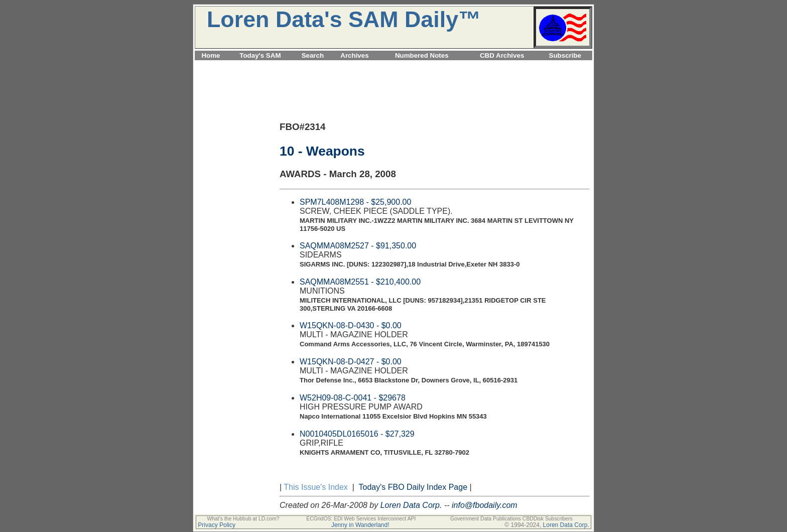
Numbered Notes (422, 55)
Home (211, 55)
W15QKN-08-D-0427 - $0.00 (351, 362)
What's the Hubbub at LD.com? (243, 519)
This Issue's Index (316, 487)
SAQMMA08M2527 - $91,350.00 (358, 246)
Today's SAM (260, 55)
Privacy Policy (217, 525)
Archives (354, 55)
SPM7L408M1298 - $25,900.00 (355, 202)
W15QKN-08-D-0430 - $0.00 (351, 325)
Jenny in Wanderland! (360, 525)
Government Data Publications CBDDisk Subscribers (511, 519)
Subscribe (565, 55)
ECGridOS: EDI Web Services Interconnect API (361, 519)
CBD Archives (502, 55)
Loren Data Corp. (411, 505)
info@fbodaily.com (485, 505)
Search (313, 55)
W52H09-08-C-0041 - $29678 (353, 398)
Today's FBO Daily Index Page (413, 487)
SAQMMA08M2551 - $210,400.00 (360, 282)
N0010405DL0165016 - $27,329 (357, 434)
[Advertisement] (393, 66)
